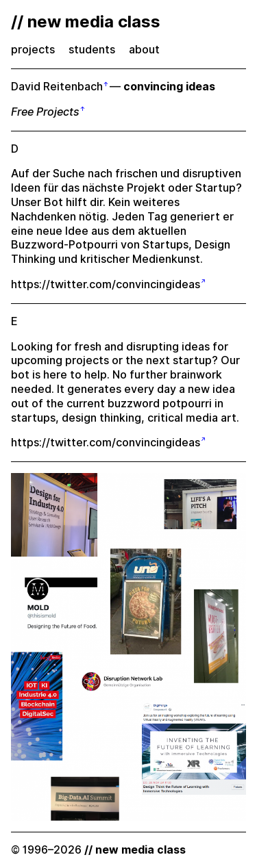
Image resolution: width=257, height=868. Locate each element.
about (144, 50)
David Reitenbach (57, 87)
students (92, 50)
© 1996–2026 (98, 850)
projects (33, 50)
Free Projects (45, 112)
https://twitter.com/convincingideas (106, 284)
